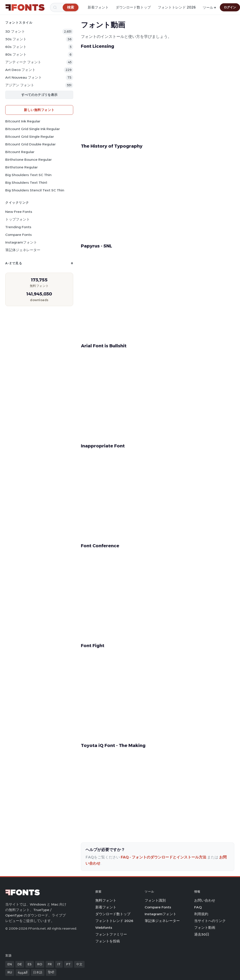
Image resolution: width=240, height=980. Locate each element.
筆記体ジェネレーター (23, 250)
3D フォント (15, 31)
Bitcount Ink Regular (23, 121)
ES (30, 964)
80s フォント (16, 54)
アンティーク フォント (23, 62)
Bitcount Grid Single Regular (30, 137)
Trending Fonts (18, 227)
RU (10, 972)
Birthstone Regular (21, 167)
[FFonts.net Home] (25, 7)
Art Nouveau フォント (24, 77)
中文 (79, 964)
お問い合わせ (205, 900)
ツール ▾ (209, 8)
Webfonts (104, 928)
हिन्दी (51, 972)
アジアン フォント (20, 85)
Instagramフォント (21, 242)
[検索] (71, 7)
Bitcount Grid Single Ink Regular (33, 129)
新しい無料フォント (39, 110)
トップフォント (18, 219)
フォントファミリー (111, 934)
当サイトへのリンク (210, 921)
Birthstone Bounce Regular (28, 160)
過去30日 (202, 934)
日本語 (38, 972)
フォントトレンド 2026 (177, 7)
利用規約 (201, 914)
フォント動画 (205, 928)
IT (59, 964)
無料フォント (106, 900)
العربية (23, 972)
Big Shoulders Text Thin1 (26, 183)
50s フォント (16, 39)
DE (20, 964)
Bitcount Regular (20, 152)
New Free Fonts (19, 212)
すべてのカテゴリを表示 (39, 95)
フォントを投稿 (108, 941)
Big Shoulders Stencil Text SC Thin (35, 190)
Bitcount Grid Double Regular (30, 144)
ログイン (230, 7)
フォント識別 (155, 900)
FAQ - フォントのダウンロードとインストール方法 (164, 857)
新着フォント (98, 7)
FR (50, 964)
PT (68, 964)
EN (10, 964)
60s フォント (16, 47)
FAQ (198, 907)
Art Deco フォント (20, 70)
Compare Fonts (19, 235)
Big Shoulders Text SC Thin (28, 175)
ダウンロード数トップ (133, 7)
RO (40, 964)
